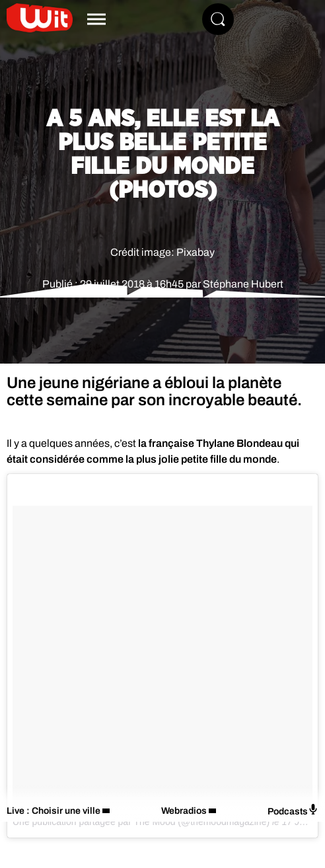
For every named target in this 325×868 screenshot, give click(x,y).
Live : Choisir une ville (54, 811)
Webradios (184, 811)
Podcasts (293, 810)
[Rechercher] (218, 19)
